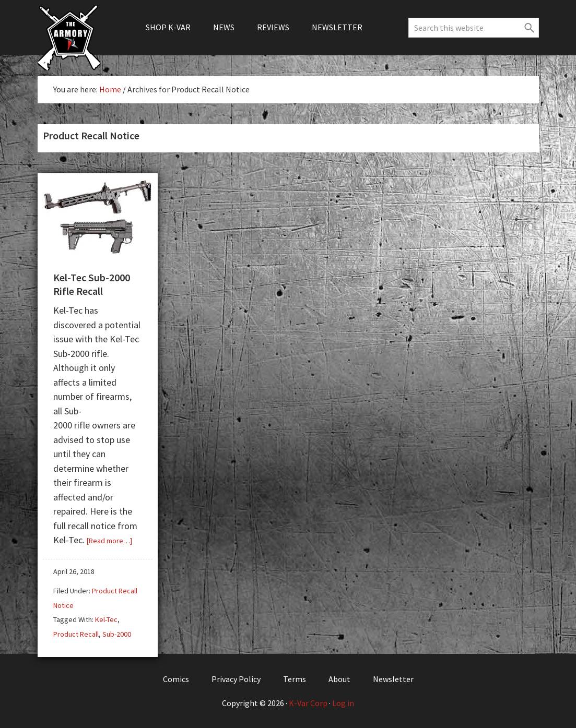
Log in (343, 703)
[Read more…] (109, 541)
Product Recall (76, 634)
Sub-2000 (117, 634)
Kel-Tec (106, 619)
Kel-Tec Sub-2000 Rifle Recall (92, 284)
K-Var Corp (308, 703)
